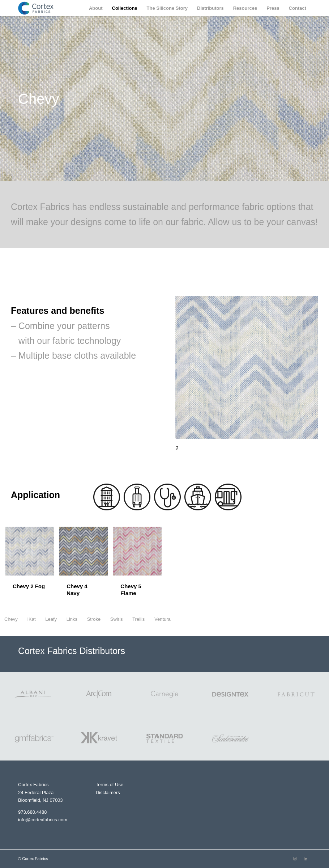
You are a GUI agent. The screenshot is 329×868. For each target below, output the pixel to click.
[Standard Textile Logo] (164, 738)
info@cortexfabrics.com (43, 820)
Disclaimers (108, 793)
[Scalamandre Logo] (230, 738)
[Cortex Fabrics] (36, 8)
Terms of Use (110, 785)
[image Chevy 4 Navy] (86, 568)
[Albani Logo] (33, 694)
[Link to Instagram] (295, 859)
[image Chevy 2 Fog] (32, 564)
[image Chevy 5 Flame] (140, 568)
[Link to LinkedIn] (305, 859)
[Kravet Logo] (99, 738)
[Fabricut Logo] (296, 694)
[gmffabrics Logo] (33, 738)
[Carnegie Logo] (164, 694)
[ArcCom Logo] (99, 694)
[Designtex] (230, 694)
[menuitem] (96, 8)
